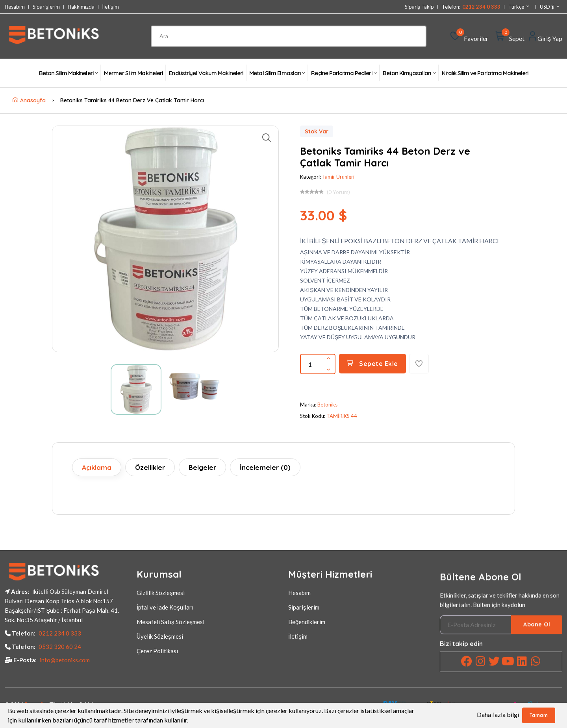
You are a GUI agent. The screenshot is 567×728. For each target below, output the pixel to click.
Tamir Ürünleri (338, 177)
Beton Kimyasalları (409, 73)
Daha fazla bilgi (498, 714)
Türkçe (519, 7)
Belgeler (202, 467)
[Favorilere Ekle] (419, 364)
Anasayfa (29, 100)
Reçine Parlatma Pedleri (344, 73)
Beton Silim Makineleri (68, 73)
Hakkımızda (81, 7)
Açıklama (97, 467)
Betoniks (327, 405)
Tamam (539, 715)
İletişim (111, 7)
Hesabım (15, 7)
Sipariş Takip (420, 7)
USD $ (550, 7)
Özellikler (150, 467)
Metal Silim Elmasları (277, 73)
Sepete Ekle (372, 364)
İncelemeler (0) (265, 467)
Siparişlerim (46, 7)
